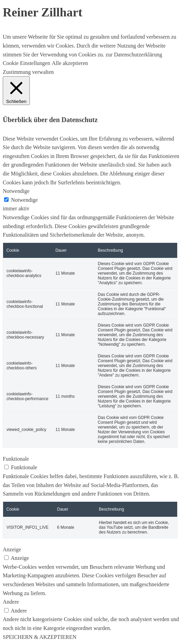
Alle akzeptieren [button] (70, 63)
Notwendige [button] (16, 191)
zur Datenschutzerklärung (133, 55)
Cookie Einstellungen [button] (26, 63)
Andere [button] (11, 602)
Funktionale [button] (16, 459)
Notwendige (24, 200)
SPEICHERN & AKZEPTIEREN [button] (40, 637)
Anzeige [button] (12, 549)
